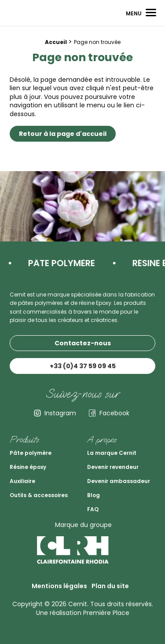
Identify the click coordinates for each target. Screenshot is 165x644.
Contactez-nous (83, 343)
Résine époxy (28, 467)
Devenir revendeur (113, 467)
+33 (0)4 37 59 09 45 (83, 366)
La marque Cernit (112, 453)
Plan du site (110, 586)
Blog (93, 495)
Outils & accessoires (39, 495)
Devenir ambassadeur (119, 481)
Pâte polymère (31, 453)
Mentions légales (59, 586)
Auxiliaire (22, 481)
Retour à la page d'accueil (63, 134)
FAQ (93, 509)
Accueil (56, 42)
